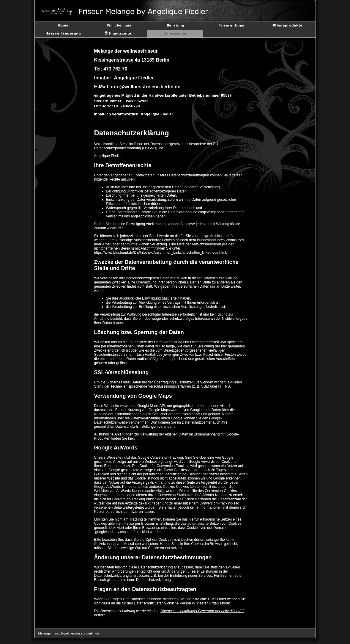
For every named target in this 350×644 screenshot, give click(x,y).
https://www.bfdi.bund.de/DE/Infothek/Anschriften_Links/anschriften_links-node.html (160, 253)
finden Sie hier (122, 438)
